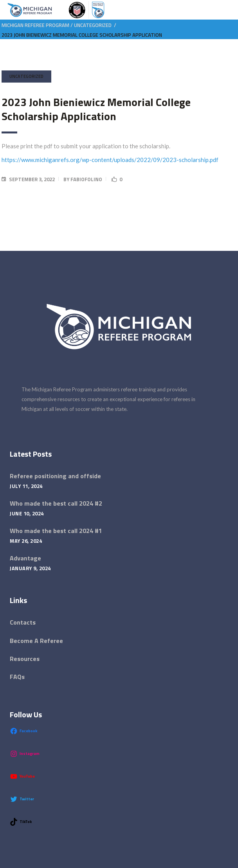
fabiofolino (86, 179)
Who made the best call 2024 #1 (56, 531)
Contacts (23, 622)
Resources (25, 659)
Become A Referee (36, 641)
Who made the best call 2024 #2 (56, 503)
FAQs (17, 677)
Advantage (25, 558)
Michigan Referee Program (35, 25)
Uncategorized (93, 25)
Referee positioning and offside (55, 476)
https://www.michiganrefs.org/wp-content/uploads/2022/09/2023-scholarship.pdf (110, 160)
